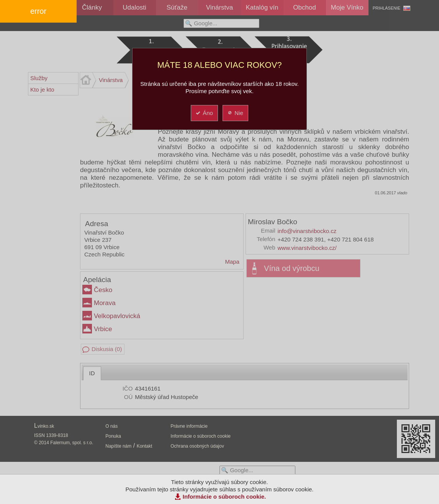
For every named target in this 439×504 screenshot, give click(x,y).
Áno (204, 113)
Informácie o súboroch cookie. (224, 497)
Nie (235, 113)
